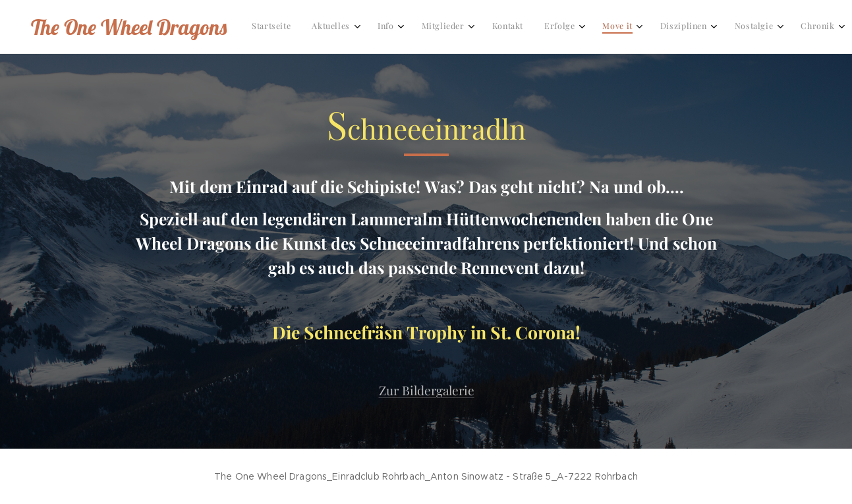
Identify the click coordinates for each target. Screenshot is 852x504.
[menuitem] (541, 27)
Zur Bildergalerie (426, 390)
